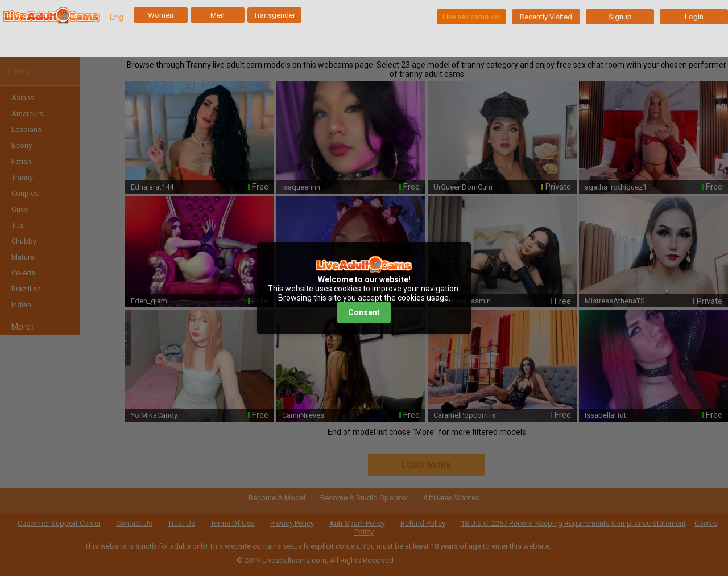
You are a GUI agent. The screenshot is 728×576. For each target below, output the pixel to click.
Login (694, 17)
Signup (620, 17)
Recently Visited (546, 17)
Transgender (274, 15)
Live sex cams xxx (471, 17)
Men (218, 15)
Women (161, 15)
